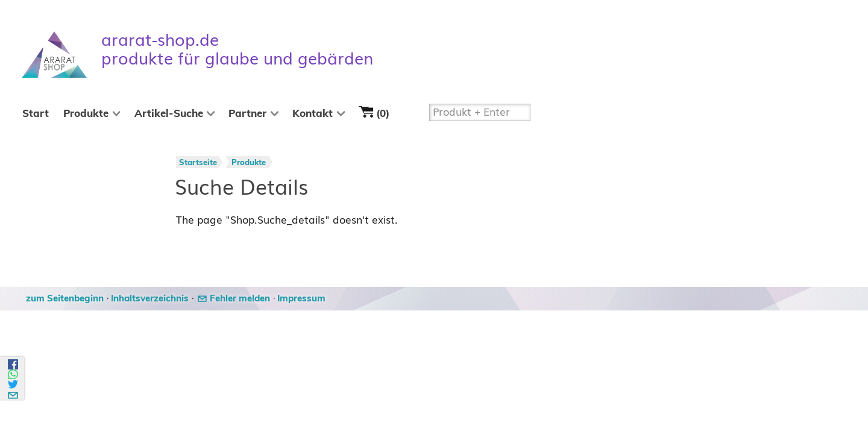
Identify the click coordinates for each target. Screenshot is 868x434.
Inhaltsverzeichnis (150, 299)
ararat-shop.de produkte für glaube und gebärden (237, 49)
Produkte (86, 114)
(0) (374, 112)
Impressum (301, 299)
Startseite (198, 163)
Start (36, 114)
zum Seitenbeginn (65, 299)
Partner (247, 114)
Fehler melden (240, 299)
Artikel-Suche (169, 114)
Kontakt (313, 114)
